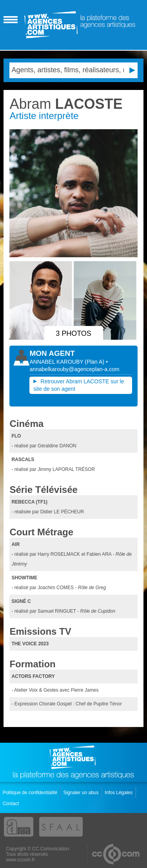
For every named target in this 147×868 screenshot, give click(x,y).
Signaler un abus (81, 793)
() (95, 362)
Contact (12, 804)
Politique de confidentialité (31, 793)
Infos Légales (119, 793)
